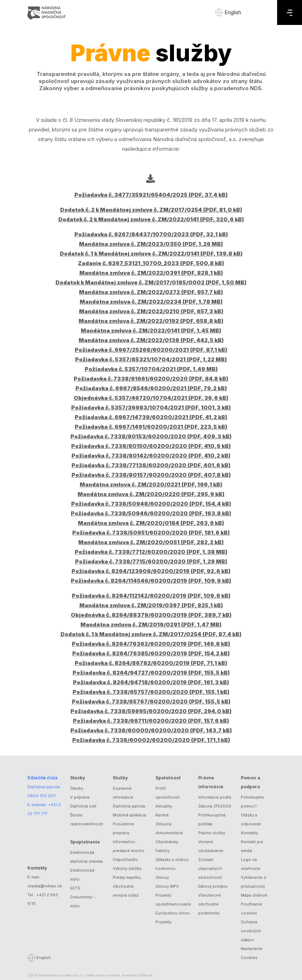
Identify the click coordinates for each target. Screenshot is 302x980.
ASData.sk (145, 975)
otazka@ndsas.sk (45, 886)
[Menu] (290, 12)
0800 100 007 (42, 796)
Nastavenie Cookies (252, 953)
